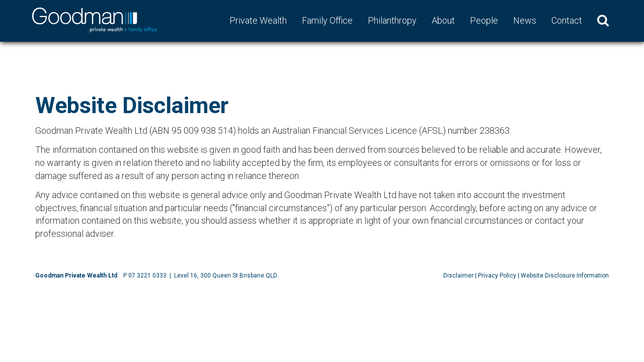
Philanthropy (392, 20)
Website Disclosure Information (565, 276)
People (484, 20)
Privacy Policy (497, 276)
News (525, 20)
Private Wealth (258, 20)
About (443, 20)
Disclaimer (458, 276)
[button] (603, 21)
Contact (567, 20)
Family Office (327, 20)
